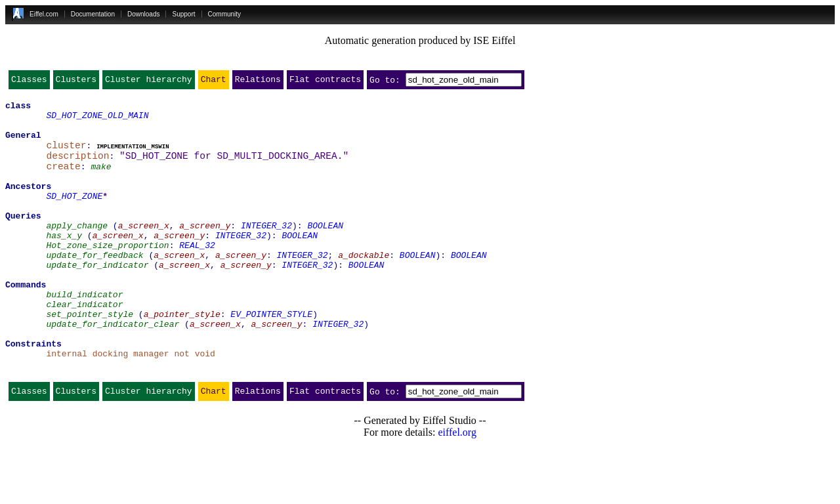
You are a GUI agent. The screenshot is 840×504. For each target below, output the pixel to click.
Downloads (143, 14)
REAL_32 (197, 274)
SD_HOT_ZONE (74, 215)
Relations (258, 82)
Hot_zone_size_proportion (107, 274)
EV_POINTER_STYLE (271, 357)
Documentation (93, 14)
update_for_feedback (94, 286)
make (101, 180)
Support (183, 14)
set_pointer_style (90, 357)
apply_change (77, 251)
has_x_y (64, 262)
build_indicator (84, 333)
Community (225, 14)
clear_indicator (84, 345)
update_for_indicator (97, 298)
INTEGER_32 (266, 251)
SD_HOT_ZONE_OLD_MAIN (97, 121)
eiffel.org (457, 487)
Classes (29, 82)
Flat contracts (325, 82)
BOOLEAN (325, 251)
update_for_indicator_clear (113, 369)
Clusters (76, 82)
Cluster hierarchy (149, 82)
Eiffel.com (44, 14)
